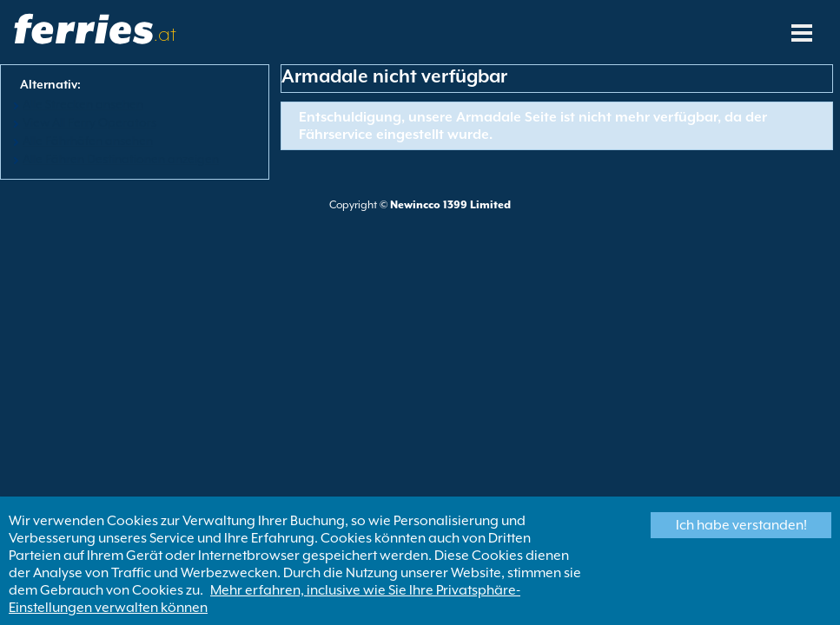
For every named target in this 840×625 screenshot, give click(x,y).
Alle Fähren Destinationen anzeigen (121, 159)
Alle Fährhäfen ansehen (88, 141)
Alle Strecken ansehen (83, 104)
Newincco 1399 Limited (450, 205)
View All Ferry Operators (89, 122)
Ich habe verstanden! (741, 525)
